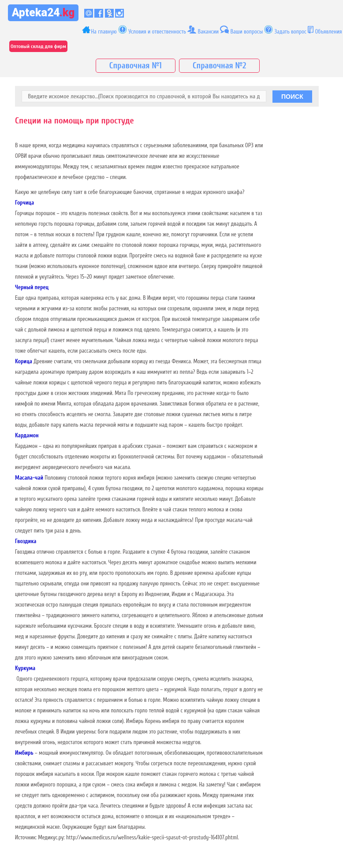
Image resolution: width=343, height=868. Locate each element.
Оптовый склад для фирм (38, 46)
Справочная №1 (136, 66)
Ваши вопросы (246, 32)
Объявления (328, 32)
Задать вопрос (291, 32)
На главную (99, 30)
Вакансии (203, 30)
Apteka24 (43, 13)
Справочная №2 (219, 66)
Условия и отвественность (152, 30)
